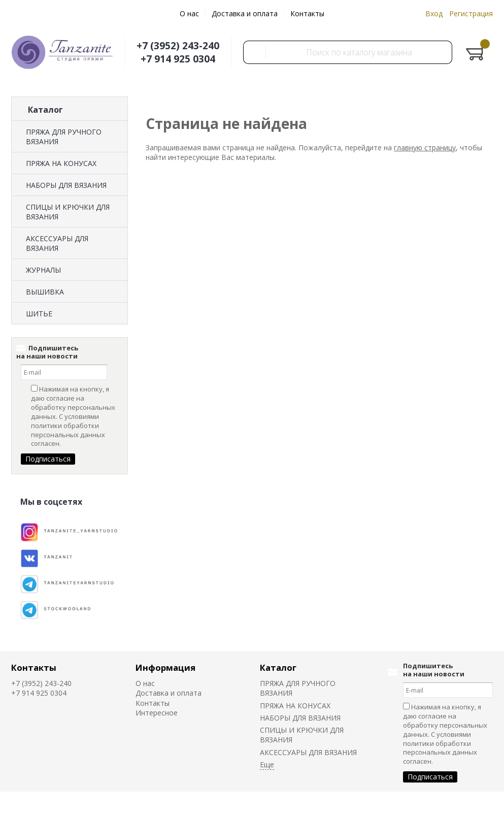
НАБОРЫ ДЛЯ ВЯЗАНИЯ (66, 185)
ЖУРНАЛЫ (43, 270)
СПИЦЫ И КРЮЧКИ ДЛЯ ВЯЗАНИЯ (68, 212)
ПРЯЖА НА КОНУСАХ (61, 163)
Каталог (278, 667)
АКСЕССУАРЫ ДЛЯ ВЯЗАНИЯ (57, 243)
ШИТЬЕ (39, 314)
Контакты (307, 13)
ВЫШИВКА (45, 292)
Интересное (157, 713)
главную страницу (425, 148)
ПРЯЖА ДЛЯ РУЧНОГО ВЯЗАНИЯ (64, 137)
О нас (189, 13)
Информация (165, 667)
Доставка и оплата (245, 13)
